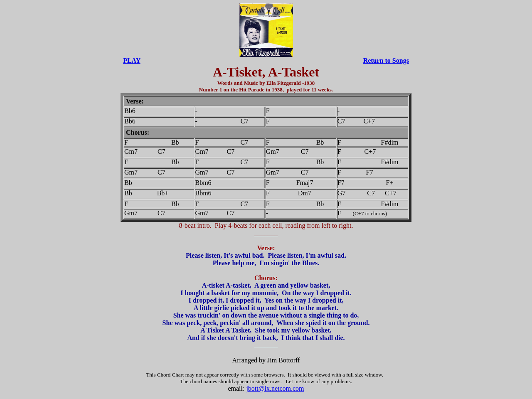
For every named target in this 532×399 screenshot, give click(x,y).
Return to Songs (386, 60)
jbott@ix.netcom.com (275, 388)
